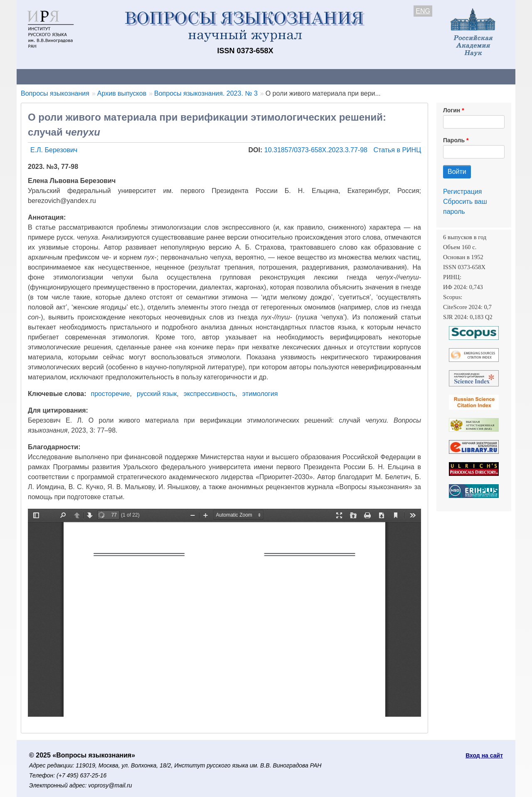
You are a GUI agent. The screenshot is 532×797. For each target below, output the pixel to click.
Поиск (436, 76)
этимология (260, 394)
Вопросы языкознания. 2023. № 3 (206, 93)
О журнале (42, 76)
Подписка (306, 76)
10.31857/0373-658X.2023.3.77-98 (317, 150)
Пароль (454, 140)
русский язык (157, 394)
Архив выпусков (249, 76)
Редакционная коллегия (374, 76)
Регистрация (463, 192)
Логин (452, 110)
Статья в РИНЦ (397, 150)
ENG (423, 11)
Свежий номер (186, 76)
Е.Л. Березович (54, 150)
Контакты (89, 76)
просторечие (111, 394)
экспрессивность (210, 394)
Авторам (134, 76)
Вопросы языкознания (55, 93)
